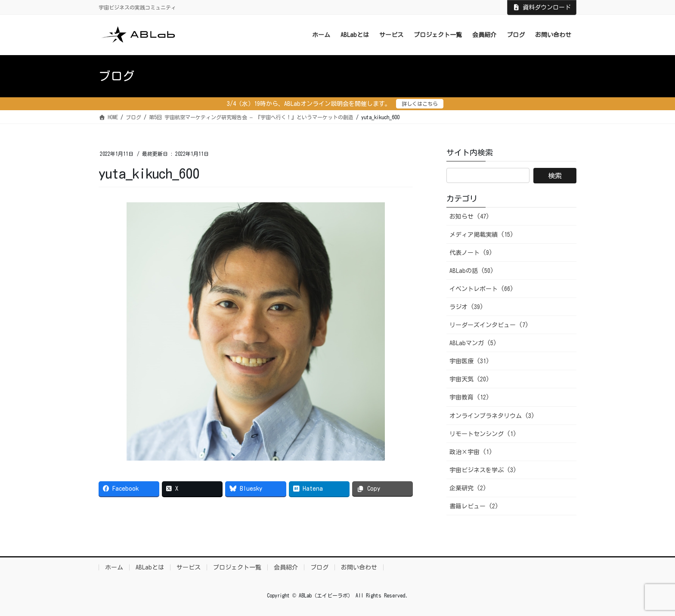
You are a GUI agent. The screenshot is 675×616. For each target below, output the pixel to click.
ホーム (114, 567)
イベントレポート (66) (481, 289)
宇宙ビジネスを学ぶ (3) (483, 470)
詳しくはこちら (420, 104)
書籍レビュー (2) (474, 506)
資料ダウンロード (542, 7)
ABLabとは (150, 567)
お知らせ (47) (469, 217)
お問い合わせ (359, 567)
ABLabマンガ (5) (473, 343)
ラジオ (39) (466, 307)
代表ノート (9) (471, 253)
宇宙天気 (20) (469, 379)
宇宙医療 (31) (469, 361)
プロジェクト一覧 (237, 567)
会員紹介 (286, 567)
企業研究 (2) (468, 488)
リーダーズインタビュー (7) (489, 325)
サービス (189, 567)
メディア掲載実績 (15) (481, 235)
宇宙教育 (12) (469, 397)
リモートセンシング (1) (483, 434)
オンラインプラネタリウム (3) (492, 416)
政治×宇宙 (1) (471, 452)
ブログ (319, 567)
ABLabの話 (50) (472, 271)
